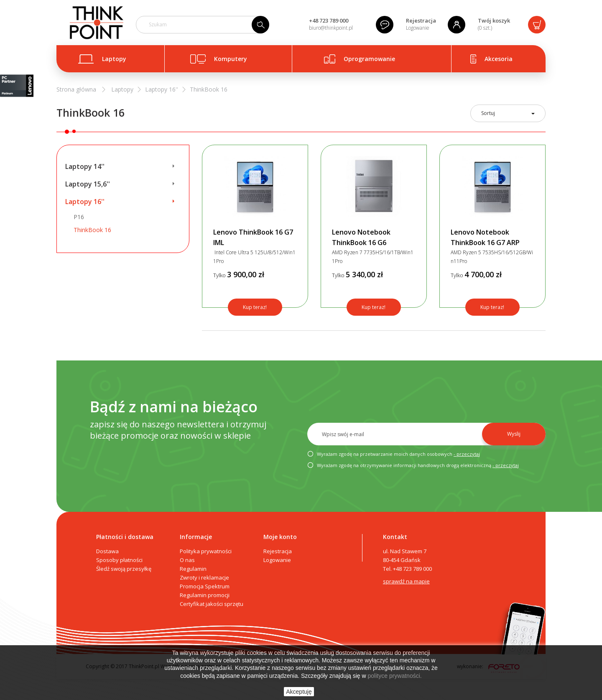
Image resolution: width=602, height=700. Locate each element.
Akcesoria (499, 59)
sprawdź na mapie (406, 581)
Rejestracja (421, 20)
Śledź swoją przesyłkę (124, 569)
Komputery (231, 59)
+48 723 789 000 (329, 20)
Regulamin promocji (205, 595)
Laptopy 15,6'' (88, 184)
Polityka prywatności (206, 551)
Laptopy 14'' (85, 166)
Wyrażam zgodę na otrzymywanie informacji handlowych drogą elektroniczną (413, 466)
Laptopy (114, 59)
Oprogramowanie (369, 59)
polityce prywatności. (395, 676)
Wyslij (514, 434)
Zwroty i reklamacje (204, 577)
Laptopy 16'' (85, 202)
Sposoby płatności (119, 560)
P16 (79, 217)
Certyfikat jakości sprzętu (212, 604)
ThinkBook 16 (92, 230)
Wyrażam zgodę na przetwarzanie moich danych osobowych (394, 454)
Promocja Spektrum (205, 586)
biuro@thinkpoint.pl (331, 28)
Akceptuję (299, 692)
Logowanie (418, 28)
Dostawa (107, 551)
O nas (187, 560)
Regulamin (193, 569)
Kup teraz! (255, 307)
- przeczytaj (467, 454)
